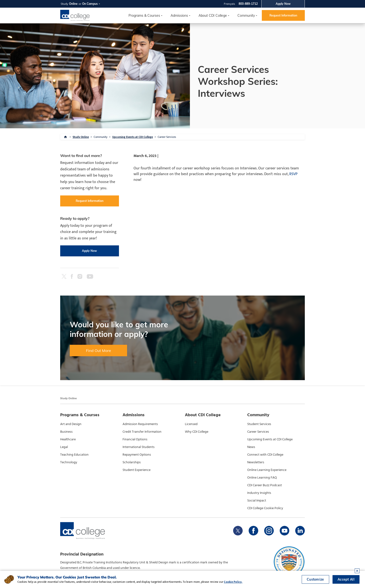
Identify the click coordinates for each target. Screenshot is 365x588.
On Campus (90, 4)
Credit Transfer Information (142, 432)
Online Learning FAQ (262, 478)
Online (73, 4)
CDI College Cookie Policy (265, 508)
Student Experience (137, 470)
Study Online (81, 137)
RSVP (293, 174)
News (251, 447)
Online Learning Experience (267, 470)
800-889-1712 (248, 4)
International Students (139, 447)
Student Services (259, 424)
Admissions (179, 16)
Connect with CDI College (265, 455)
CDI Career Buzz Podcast (265, 485)
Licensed (191, 424)
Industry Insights (259, 493)
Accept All (346, 579)
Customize (315, 579)
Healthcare (68, 439)
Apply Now (283, 4)
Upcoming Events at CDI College (133, 137)
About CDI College (213, 16)
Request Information (283, 15)
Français (229, 4)
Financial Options (135, 439)
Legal (64, 447)
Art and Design (71, 424)
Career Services (167, 137)
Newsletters (256, 462)
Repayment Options (137, 455)
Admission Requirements (140, 424)
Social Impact (257, 501)
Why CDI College (197, 432)
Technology (69, 462)
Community (246, 16)
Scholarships (132, 462)
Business (66, 432)
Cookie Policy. (233, 582)
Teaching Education (74, 455)
